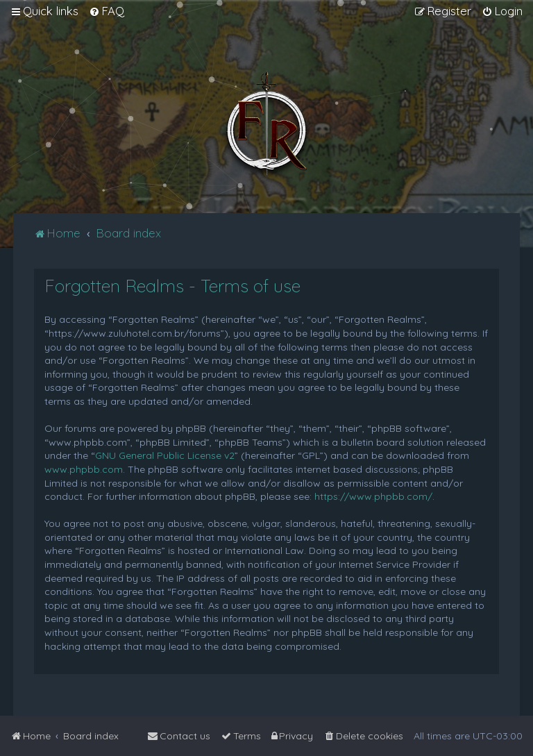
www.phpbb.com (84, 469)
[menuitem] (107, 11)
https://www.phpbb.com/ (373, 496)
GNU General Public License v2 (165, 455)
